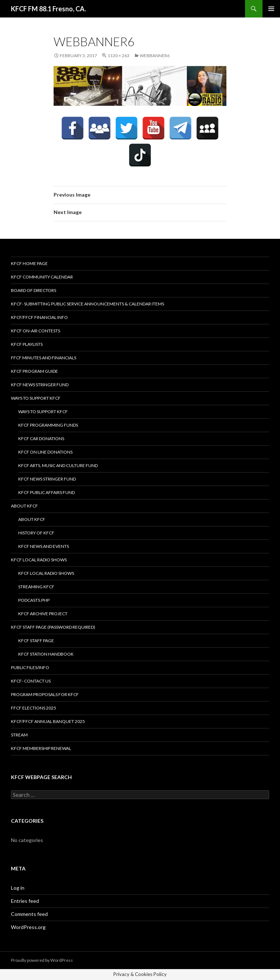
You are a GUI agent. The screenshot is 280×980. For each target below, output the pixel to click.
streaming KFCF (36, 587)
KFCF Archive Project (43, 614)
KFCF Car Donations (41, 438)
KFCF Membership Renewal (41, 748)
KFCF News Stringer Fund (40, 385)
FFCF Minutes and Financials (44, 358)
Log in (18, 888)
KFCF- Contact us (31, 681)
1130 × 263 (118, 56)
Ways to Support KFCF (36, 398)
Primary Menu (271, 9)
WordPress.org (28, 927)
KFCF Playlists (27, 344)
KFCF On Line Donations (45, 452)
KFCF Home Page (29, 263)
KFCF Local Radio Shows (39, 560)
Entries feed (25, 901)
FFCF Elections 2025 (34, 708)
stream (19, 735)
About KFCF (24, 506)
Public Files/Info (30, 667)
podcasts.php (34, 600)
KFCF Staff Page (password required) (53, 627)
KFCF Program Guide (34, 371)
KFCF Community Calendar (42, 277)
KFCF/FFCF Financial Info (39, 317)
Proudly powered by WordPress (42, 960)
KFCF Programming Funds (48, 425)
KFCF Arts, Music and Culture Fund (58, 465)
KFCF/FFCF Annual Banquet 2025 (48, 721)
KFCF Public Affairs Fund (46, 492)
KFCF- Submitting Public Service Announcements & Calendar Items (87, 304)
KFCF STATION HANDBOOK (46, 654)
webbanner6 (155, 56)
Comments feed (29, 914)
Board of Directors (34, 290)
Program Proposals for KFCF (45, 694)
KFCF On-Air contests (36, 331)
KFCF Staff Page (36, 641)
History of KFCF (36, 533)
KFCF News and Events (44, 546)
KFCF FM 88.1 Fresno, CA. (48, 9)
